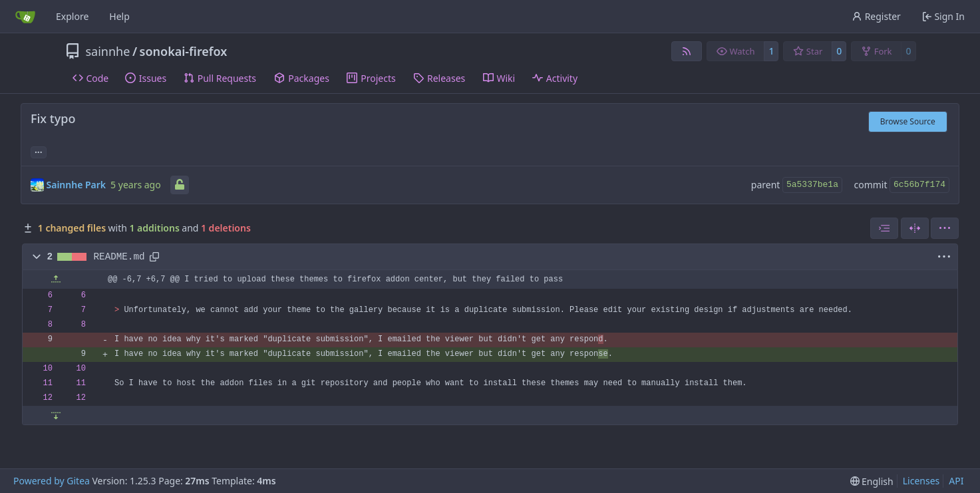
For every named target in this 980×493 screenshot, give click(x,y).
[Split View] (915, 228)
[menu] (945, 228)
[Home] (25, 17)
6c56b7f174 (919, 185)
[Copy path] (154, 257)
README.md (119, 257)
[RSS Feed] (687, 51)
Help (119, 16)
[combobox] (884, 228)
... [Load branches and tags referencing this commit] (39, 151)
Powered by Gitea (52, 481)
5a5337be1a (812, 185)
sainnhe (108, 51)
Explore (72, 16)
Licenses (921, 481)
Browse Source (908, 121)
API (956, 481)
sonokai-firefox (184, 51)
